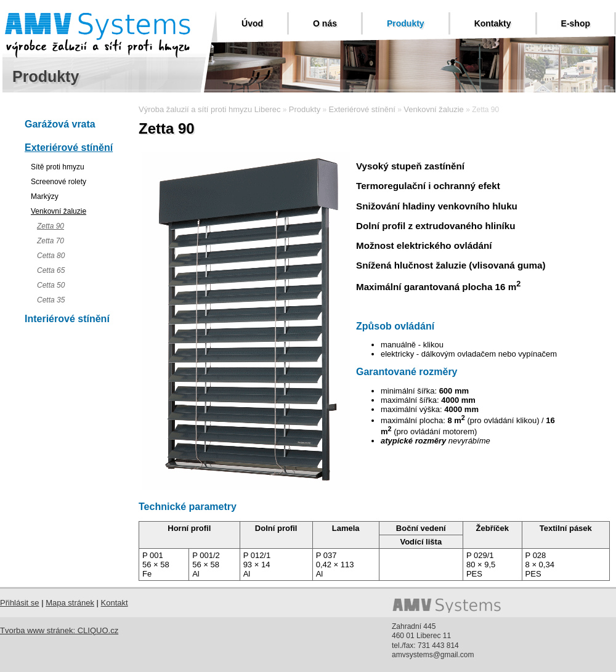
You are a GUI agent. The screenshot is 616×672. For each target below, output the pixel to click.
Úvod (252, 23)
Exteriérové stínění (69, 148)
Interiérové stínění (67, 319)
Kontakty (493, 23)
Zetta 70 (51, 241)
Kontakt (115, 603)
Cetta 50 (51, 285)
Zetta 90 (51, 226)
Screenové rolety (59, 182)
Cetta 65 (51, 270)
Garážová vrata (60, 124)
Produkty (406, 23)
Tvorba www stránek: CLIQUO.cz (59, 630)
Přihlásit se (20, 603)
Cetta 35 (51, 300)
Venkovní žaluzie (59, 211)
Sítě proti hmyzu (58, 167)
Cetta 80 (51, 256)
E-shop (576, 23)
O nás (325, 23)
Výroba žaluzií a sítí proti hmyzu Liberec (210, 109)
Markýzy (45, 196)
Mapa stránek (70, 603)
